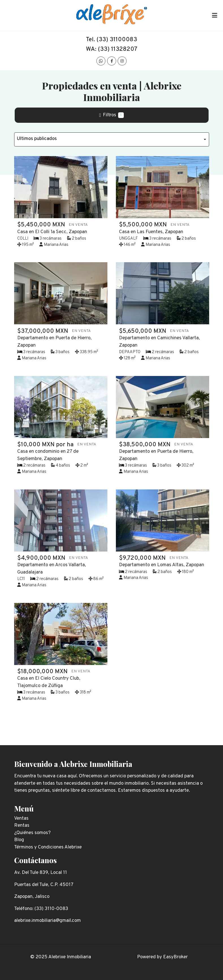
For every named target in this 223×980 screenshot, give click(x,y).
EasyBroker (175, 957)
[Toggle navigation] (215, 16)
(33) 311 (107, 40)
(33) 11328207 (118, 49)
